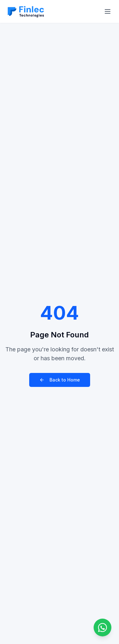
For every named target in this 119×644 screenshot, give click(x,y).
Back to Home (60, 380)
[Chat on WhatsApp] (102, 627)
